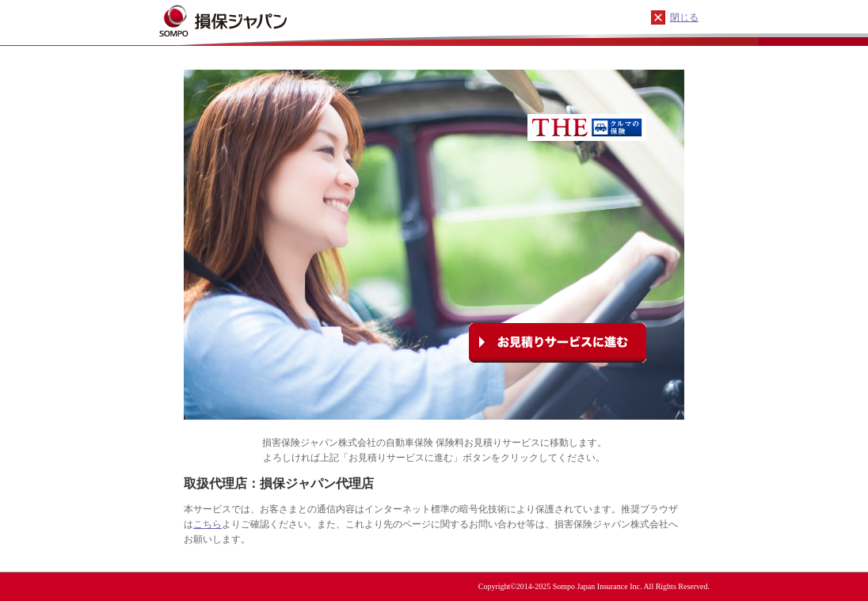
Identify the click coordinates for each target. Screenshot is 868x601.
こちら (207, 524)
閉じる (684, 17)
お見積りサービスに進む (558, 343)
